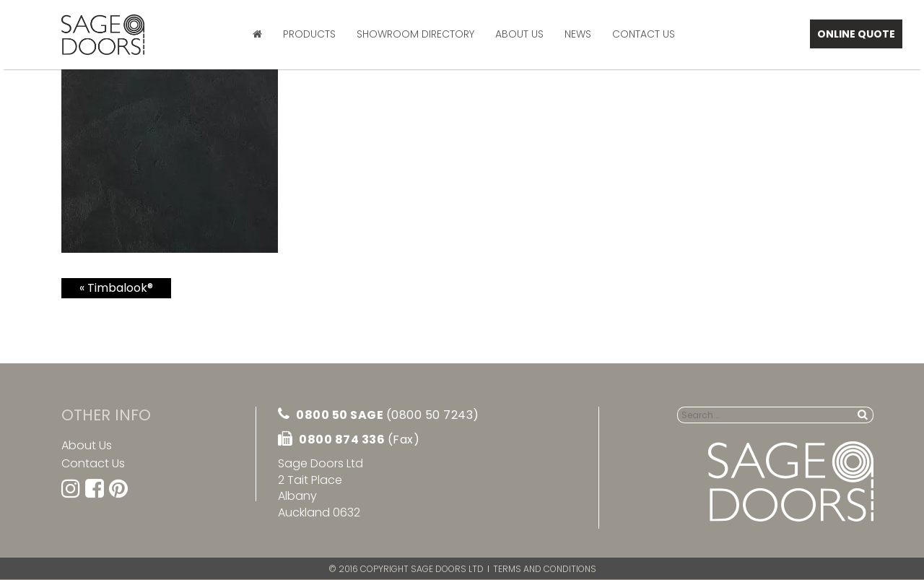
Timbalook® (120, 288)
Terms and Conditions (545, 569)
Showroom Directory (415, 34)
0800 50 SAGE (379, 415)
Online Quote (856, 34)
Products (309, 34)
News (578, 34)
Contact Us (644, 34)
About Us (519, 34)
